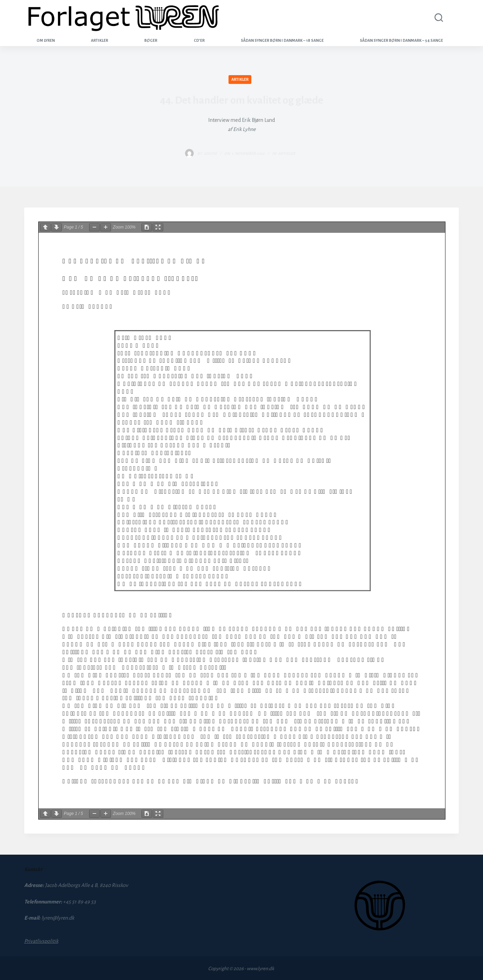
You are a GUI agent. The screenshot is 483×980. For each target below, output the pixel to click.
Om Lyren (46, 40)
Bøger (151, 40)
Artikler (100, 40)
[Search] (437, 18)
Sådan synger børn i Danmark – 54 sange (401, 40)
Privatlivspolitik (41, 941)
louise (210, 153)
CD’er (199, 40)
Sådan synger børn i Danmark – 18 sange (282, 40)
